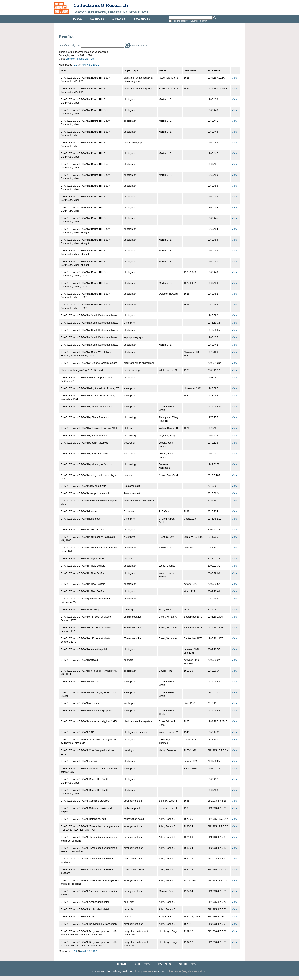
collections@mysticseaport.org (187, 971)
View (235, 78)
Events (119, 19)
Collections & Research (101, 5)
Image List (83, 59)
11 (97, 65)
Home (77, 19)
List (92, 59)
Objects (97, 19)
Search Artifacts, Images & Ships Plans (111, 12)
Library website (143, 971)
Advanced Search (199, 21)
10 (94, 65)
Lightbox (70, 59)
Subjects (142, 19)
